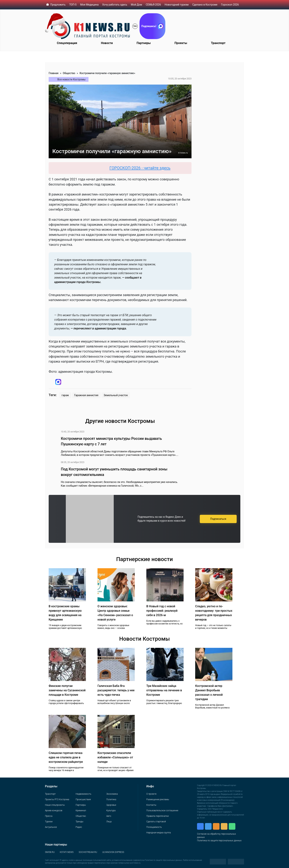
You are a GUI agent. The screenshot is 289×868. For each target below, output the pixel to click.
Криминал (81, 811)
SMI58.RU (50, 852)
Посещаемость (154, 827)
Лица (109, 822)
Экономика (112, 794)
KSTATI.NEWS (67, 852)
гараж (65, 395)
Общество (69, 73)
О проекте (151, 794)
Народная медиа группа (159, 833)
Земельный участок (116, 395)
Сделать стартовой (156, 822)
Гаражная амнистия (86, 395)
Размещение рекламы (158, 799)
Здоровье (111, 805)
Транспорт (218, 43)
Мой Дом (136, 5)
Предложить (58, 5)
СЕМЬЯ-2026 (153, 5)
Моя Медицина (89, 5)
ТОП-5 (73, 5)
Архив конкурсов (54, 811)
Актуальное (51, 827)
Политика (111, 799)
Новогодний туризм (177, 5)
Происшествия (83, 799)
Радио (79, 827)
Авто (109, 816)
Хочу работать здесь (115, 5)
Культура (111, 811)
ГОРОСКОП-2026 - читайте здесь (143, 168)
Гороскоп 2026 (230, 5)
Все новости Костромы (72, 79)
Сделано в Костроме (205, 5)
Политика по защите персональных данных (219, 841)
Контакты (151, 805)
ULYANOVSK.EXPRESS (113, 852)
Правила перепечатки (157, 816)
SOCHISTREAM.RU (88, 852)
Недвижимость (83, 794)
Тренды (79, 822)
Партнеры (144, 43)
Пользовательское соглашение (162, 811)
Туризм (49, 822)
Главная (54, 73)
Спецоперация (67, 43)
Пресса (49, 816)
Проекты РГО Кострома (57, 799)
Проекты (181, 43)
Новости (107, 43)
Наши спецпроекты (55, 805)
